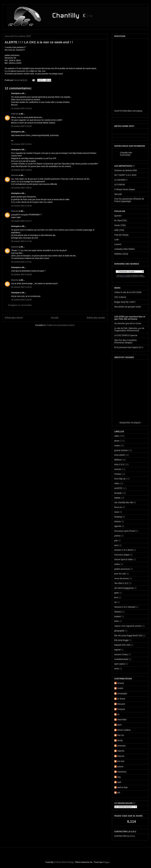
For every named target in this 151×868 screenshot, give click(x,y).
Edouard (121, 704)
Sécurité (118, 194)
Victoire (118, 474)
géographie (119, 631)
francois (17, 80)
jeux (116, 597)
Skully (120, 740)
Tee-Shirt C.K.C (121, 583)
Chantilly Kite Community (126, 154)
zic (116, 602)
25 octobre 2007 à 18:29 (21, 274)
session (118, 469)
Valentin (121, 751)
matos (117, 446)
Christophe (122, 694)
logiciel (117, 650)
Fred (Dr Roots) (121, 235)
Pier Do (121, 735)
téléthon (118, 460)
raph (119, 782)
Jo (118, 714)
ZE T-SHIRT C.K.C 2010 (125, 175)
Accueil (55, 318)
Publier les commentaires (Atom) (61, 325)
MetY (120, 725)
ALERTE (118, 488)
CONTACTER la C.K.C (125, 836)
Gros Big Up (120, 479)
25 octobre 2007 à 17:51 (21, 262)
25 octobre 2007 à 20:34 (21, 300)
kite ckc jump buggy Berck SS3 (128, 635)
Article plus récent (14, 318)
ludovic (120, 767)
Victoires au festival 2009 (126, 170)
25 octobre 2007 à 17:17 (21, 221)
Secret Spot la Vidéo (123, 559)
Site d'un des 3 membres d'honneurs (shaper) (125, 341)
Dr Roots (121, 699)
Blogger (106, 862)
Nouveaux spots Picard (125, 531)
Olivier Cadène (124, 730)
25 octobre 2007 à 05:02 (21, 170)
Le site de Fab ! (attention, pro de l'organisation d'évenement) (129, 329)
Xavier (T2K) (120, 225)
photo (117, 441)
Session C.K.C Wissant (125, 607)
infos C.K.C (119, 464)
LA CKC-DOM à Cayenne (126, 335)
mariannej (122, 772)
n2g (119, 777)
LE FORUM (119, 185)
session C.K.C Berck (124, 550)
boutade (118, 493)
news (117, 512)
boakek (118, 617)
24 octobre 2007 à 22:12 (21, 108)
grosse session (121, 450)
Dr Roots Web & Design (64, 862)
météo (117, 564)
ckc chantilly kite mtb (124, 502)
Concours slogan (122, 555)
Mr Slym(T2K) (121, 221)
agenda (118, 526)
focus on (118, 507)
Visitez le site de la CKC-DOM (128, 292)
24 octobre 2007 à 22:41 (21, 144)
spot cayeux (120, 664)
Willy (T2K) (119, 230)
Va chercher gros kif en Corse (128, 323)
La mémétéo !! (121, 180)
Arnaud (120, 683)
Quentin (118, 216)
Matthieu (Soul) (121, 254)
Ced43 (120, 688)
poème (117, 536)
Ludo (117, 239)
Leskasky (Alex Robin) (124, 249)
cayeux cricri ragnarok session (128, 626)
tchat (125, 111)
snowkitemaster (121, 659)
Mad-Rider (122, 720)
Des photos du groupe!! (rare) (128, 307)
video (117, 436)
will (119, 793)
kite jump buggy (121, 640)
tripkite (117, 498)
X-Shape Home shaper (125, 189)
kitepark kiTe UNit (122, 645)
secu (116, 545)
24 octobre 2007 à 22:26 (21, 126)
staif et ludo (122, 787)
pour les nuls (120, 574)
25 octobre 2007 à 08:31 (21, 188)
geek (116, 593)
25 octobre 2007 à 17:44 (21, 241)
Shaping (118, 517)
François (121, 709)
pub (116, 540)
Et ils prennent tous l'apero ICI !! (129, 347)
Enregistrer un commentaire (20, 305)
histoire (118, 522)
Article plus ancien (96, 318)
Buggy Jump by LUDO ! (125, 302)
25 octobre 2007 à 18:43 (21, 287)
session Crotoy (121, 654)
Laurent (118, 244)
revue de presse (122, 578)
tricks (117, 669)
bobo (117, 621)
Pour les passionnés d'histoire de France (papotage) (129, 200)
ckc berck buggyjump (124, 588)
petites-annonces (122, 569)
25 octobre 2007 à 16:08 (21, 206)
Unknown (121, 746)
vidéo (117, 483)
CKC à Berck (120, 297)
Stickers (118, 612)
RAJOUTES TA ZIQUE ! (130, 423)
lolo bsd (121, 761)
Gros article (119, 455)
